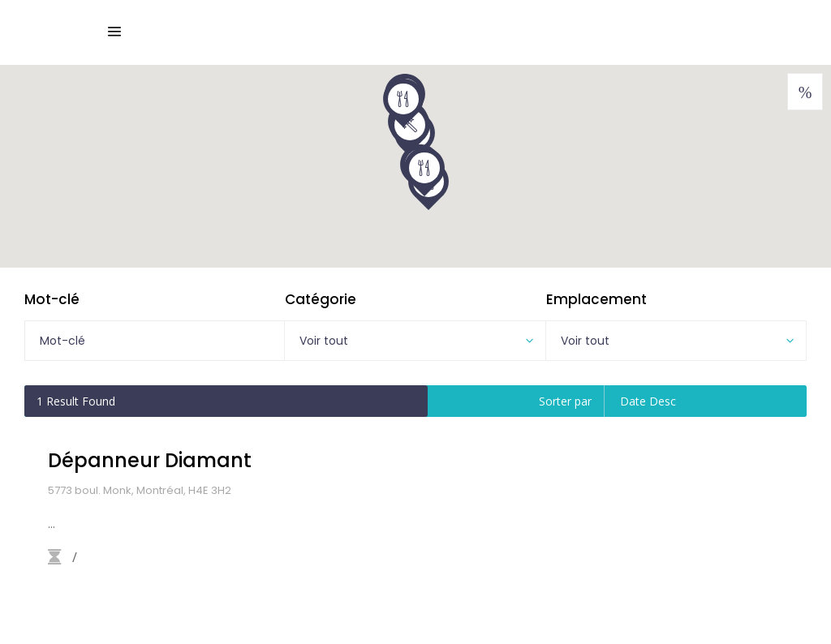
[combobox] (415, 341)
